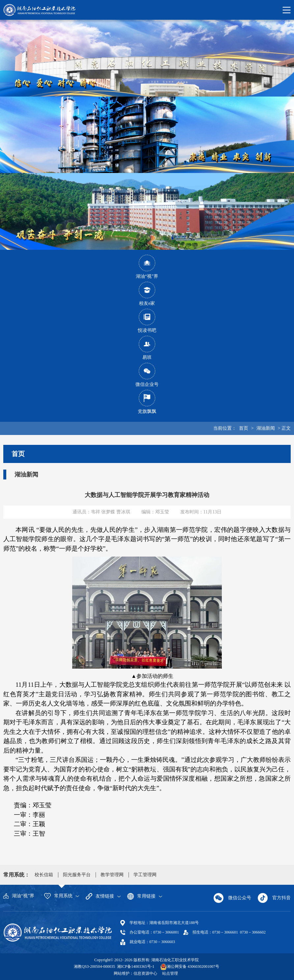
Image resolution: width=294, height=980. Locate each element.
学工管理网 (145, 875)
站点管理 (170, 973)
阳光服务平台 (77, 875)
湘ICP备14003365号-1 (135, 966)
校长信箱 (44, 875)
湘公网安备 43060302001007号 (193, 966)
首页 (244, 428)
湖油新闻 (266, 428)
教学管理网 (112, 875)
